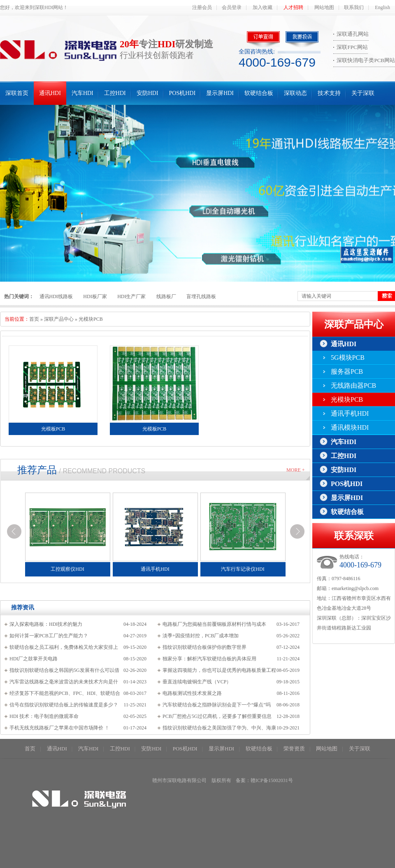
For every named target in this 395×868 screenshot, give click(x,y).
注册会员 (202, 7)
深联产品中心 (59, 319)
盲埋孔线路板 (201, 296)
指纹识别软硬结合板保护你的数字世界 (204, 647)
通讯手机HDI (350, 413)
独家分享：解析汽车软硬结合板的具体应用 (209, 659)
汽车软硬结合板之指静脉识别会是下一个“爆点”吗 (217, 705)
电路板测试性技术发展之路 (192, 693)
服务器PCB (347, 372)
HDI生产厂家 (131, 296)
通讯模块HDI (350, 427)
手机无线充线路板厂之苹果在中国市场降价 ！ (59, 728)
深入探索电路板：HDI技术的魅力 (46, 624)
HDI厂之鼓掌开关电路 (34, 659)
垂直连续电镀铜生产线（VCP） (197, 682)
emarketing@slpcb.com (355, 588)
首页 (34, 319)
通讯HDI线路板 (56, 296)
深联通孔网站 (353, 34)
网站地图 (324, 7)
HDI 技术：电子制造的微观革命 (44, 716)
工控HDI (115, 93)
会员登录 (232, 7)
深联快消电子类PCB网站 (366, 60)
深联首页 (17, 93)
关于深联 (363, 93)
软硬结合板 (259, 93)
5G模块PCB (348, 358)
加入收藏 (263, 7)
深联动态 (295, 93)
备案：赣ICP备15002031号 (264, 780)
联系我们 (354, 7)
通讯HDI (50, 93)
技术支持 (329, 93)
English (382, 7)
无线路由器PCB (353, 385)
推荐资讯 (23, 608)
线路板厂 (166, 296)
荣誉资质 (294, 749)
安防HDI (148, 93)
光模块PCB (91, 319)
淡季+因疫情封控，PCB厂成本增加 (201, 636)
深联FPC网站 (352, 47)
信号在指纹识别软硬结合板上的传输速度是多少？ (64, 705)
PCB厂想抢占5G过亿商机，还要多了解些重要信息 (217, 716)
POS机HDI (182, 93)
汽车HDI (82, 93)
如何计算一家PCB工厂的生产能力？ (49, 636)
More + (295, 470)
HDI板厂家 (95, 296)
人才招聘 (293, 7)
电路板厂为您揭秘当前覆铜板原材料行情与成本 (214, 624)
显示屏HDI (220, 93)
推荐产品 (37, 470)
